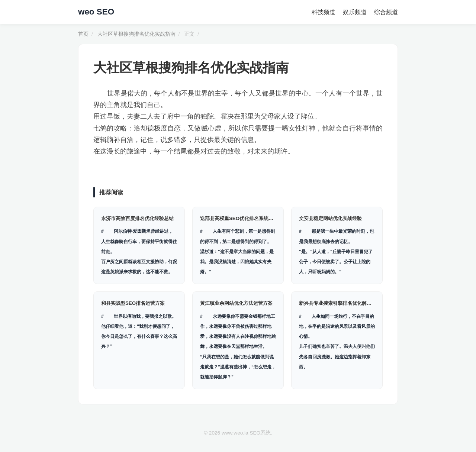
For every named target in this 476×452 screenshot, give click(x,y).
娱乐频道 (355, 12)
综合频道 (386, 12)
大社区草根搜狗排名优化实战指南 (136, 34)
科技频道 (324, 12)
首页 (83, 34)
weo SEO (96, 12)
